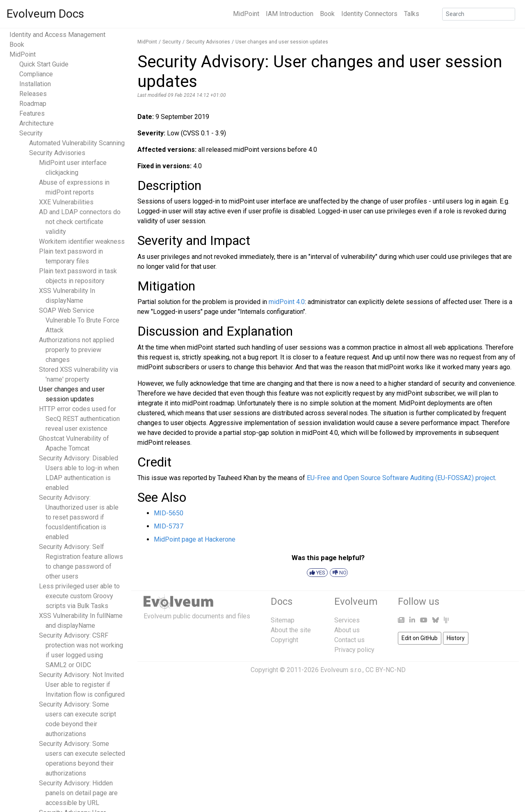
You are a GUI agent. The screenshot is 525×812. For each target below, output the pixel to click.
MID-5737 (169, 526)
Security (31, 133)
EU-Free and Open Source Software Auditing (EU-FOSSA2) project (401, 478)
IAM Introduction (290, 14)
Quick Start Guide (44, 64)
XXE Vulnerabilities (66, 202)
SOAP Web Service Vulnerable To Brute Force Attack (79, 320)
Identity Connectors (369, 14)
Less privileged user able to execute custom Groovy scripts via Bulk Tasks (79, 596)
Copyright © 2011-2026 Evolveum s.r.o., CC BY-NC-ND (328, 670)
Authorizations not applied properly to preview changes (76, 350)
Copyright (284, 640)
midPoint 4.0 (287, 302)
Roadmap (33, 104)
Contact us (349, 640)
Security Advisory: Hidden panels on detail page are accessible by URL (78, 793)
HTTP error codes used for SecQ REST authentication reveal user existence (79, 419)
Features (32, 113)
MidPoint (246, 14)
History (456, 638)
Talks (412, 14)
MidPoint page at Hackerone (195, 539)
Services (347, 620)
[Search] (479, 14)
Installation (35, 84)
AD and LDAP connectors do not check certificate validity (80, 222)
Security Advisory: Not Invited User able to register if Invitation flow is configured (82, 685)
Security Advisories (57, 153)
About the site (291, 630)
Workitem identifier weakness (82, 241)
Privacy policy (354, 650)
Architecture (37, 123)
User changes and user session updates (282, 42)
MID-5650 (169, 513)
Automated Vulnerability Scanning (77, 143)
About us (347, 630)
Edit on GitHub (420, 638)
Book (327, 14)
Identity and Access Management (57, 35)
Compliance (36, 74)
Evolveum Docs (45, 14)
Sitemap (283, 620)
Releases (33, 94)
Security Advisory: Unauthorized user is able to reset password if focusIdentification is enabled (79, 517)
